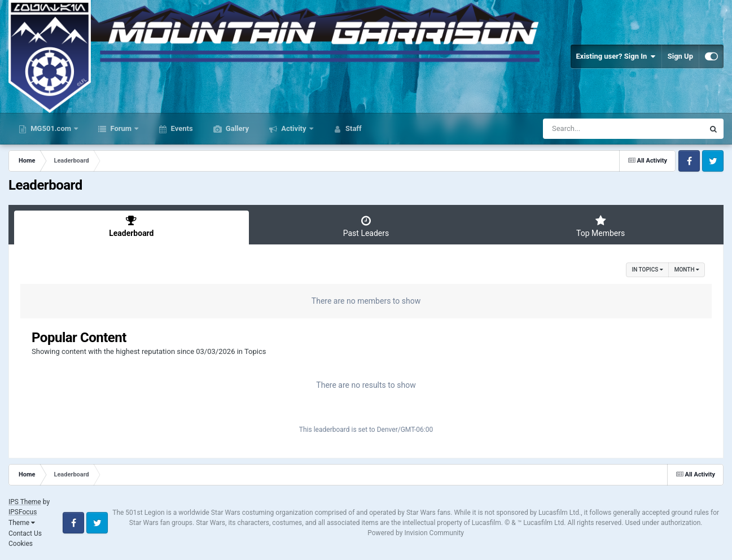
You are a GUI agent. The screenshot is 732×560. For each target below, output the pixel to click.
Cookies (21, 544)
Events (181, 128)
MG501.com (51, 128)
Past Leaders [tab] (366, 226)
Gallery (236, 128)
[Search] (595, 129)
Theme (22, 523)
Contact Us (25, 533)
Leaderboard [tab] (132, 226)
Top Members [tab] (600, 226)
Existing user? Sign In (616, 56)
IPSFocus (23, 512)
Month (687, 270)
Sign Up (680, 56)
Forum (121, 128)
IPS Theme (25, 502)
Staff (353, 128)
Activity (294, 128)
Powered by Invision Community (416, 533)
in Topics (647, 270)
